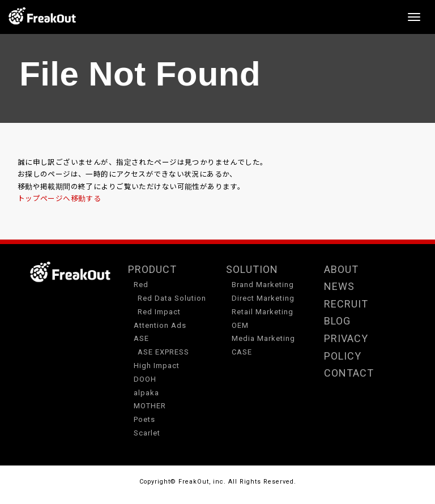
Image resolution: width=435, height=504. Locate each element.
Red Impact (159, 312)
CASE (242, 352)
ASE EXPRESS (163, 352)
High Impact (157, 366)
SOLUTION (252, 269)
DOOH (145, 379)
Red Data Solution (172, 298)
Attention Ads (160, 325)
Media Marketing (263, 338)
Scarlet (147, 433)
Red (141, 285)
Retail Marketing (263, 312)
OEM (240, 325)
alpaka (146, 393)
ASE (141, 338)
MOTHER (150, 406)
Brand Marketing (263, 285)
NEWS (339, 286)
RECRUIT (346, 304)
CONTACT (349, 373)
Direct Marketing (263, 298)
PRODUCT (152, 269)
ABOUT (341, 269)
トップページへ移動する (59, 199)
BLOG (337, 321)
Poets (144, 419)
